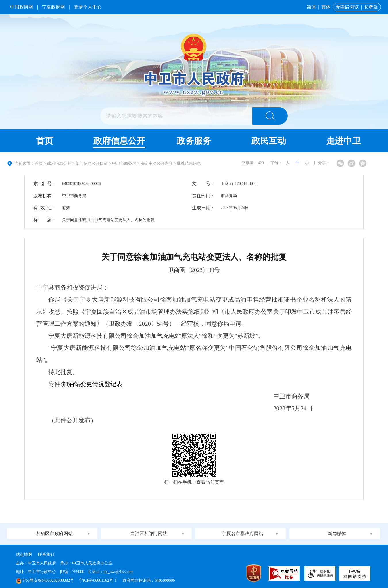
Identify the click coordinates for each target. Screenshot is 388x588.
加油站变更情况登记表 (92, 384)
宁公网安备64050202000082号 (45, 580)
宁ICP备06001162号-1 (98, 580)
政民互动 (269, 141)
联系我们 (46, 555)
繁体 (326, 7)
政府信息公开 (119, 141)
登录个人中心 (88, 7)
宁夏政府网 (53, 7)
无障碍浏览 (347, 7)
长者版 (371, 7)
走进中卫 (343, 141)
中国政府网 (22, 7)
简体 (311, 7)
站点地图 (24, 555)
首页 (45, 141)
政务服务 (194, 141)
